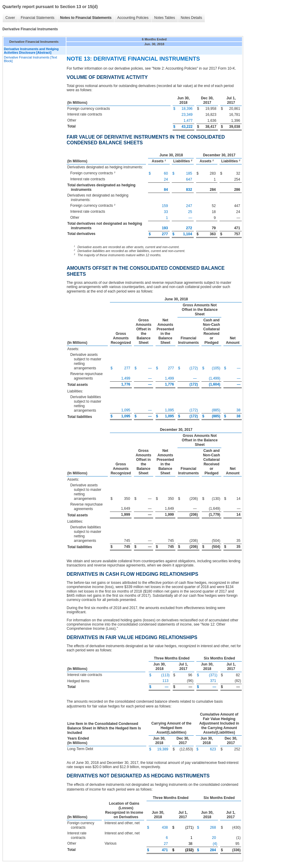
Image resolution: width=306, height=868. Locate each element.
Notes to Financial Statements (86, 18)
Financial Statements (38, 18)
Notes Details (191, 18)
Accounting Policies (133, 18)
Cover (10, 18)
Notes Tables (165, 18)
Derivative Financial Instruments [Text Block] (30, 59)
